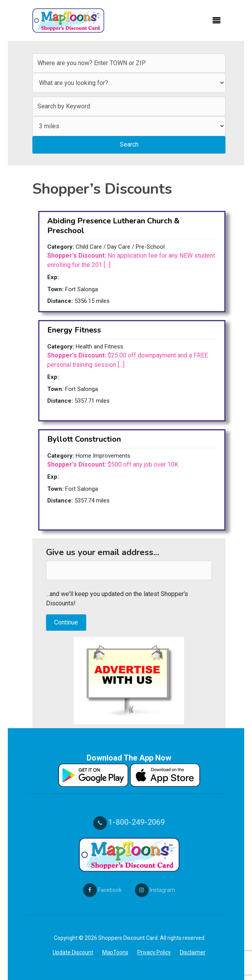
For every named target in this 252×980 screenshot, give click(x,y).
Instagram (155, 890)
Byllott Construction (84, 439)
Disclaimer (193, 952)
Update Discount (73, 952)
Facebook (102, 890)
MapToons (115, 952)
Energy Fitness (74, 330)
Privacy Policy (154, 952)
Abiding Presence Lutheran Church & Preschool (113, 226)
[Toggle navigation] (217, 21)
